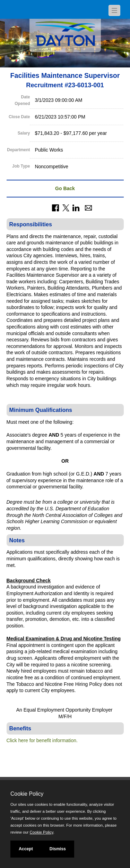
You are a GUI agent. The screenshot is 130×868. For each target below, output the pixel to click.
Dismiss (58, 849)
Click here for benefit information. (42, 740)
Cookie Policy (27, 794)
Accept (26, 849)
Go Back (65, 188)
